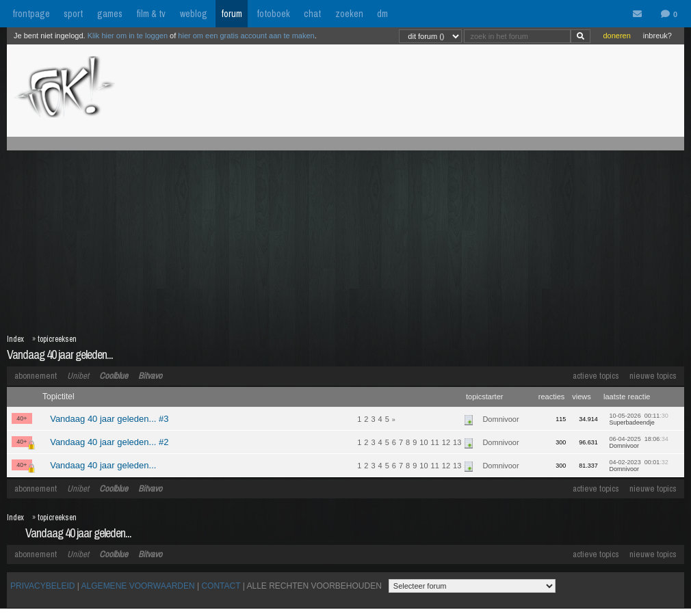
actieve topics (596, 376)
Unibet (78, 376)
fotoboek (273, 14)
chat (312, 14)
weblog (194, 14)
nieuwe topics (653, 376)
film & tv (151, 14)
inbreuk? (657, 36)
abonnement (36, 376)
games (110, 14)
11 (435, 442)
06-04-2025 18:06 (639, 442)
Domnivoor (500, 419)
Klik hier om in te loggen (128, 36)
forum (232, 14)
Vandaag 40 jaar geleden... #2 (109, 442)
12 (446, 442)
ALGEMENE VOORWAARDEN (138, 586)
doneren (616, 36)
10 (423, 442)
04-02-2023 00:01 (639, 466)
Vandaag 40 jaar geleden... (60, 354)
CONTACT (221, 586)
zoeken (349, 14)
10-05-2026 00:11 (639, 419)
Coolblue (114, 376)
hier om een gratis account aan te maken (246, 36)
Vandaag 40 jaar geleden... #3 (109, 419)
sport (73, 14)
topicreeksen (57, 339)
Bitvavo (150, 376)
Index (15, 339)
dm (382, 14)
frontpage (31, 14)
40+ (22, 418)
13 (457, 442)
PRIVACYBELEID (42, 586)
